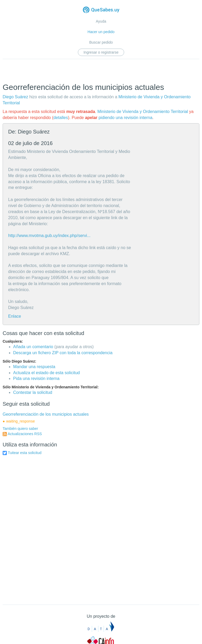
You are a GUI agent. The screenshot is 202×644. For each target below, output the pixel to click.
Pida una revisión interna (36, 378)
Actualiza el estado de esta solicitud (46, 373)
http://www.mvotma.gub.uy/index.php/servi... (49, 236)
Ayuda (101, 21)
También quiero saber (20, 429)
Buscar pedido (101, 42)
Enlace (15, 316)
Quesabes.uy (101, 10)
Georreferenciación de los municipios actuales (46, 414)
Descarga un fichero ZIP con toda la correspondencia (63, 353)
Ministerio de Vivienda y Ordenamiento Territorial (143, 112)
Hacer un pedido (101, 32)
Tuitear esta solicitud (25, 453)
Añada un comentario (33, 347)
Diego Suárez (15, 97)
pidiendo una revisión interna (126, 118)
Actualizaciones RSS (25, 434)
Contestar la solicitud (33, 392)
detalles (61, 118)
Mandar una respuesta (34, 367)
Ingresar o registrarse (101, 52)
